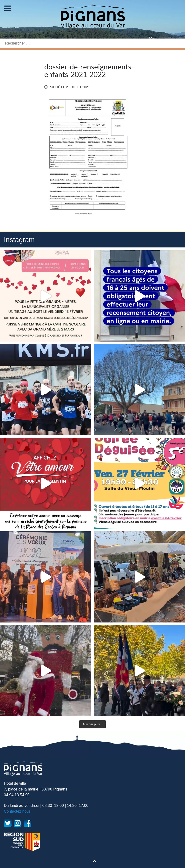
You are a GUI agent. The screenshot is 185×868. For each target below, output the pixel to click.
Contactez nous (17, 811)
